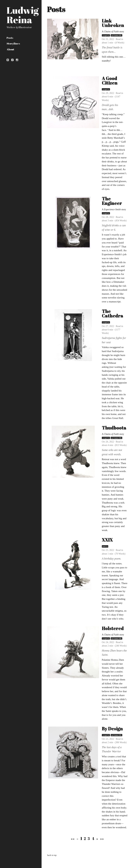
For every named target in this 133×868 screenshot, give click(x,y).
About (10, 49)
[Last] (102, 839)
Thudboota (114, 428)
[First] (73, 839)
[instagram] (17, 60)
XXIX (107, 540)
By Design (112, 729)
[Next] (97, 839)
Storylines (13, 43)
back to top (52, 855)
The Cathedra (112, 314)
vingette (106, 35)
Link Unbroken (113, 23)
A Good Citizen (110, 81)
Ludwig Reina (23, 15)
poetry (105, 546)
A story (113, 32)
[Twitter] (12, 60)
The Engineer (112, 201)
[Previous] (78, 839)
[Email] (8, 60)
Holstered (113, 628)
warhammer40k (116, 35)
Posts (10, 38)
